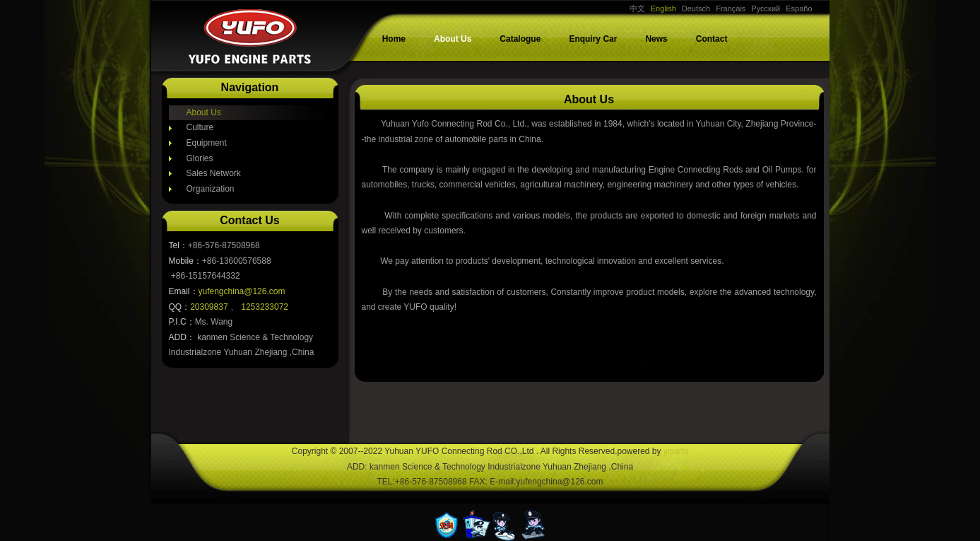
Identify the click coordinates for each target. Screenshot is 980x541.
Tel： (178, 245)
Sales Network (214, 173)
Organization (211, 189)
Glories (200, 158)
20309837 (210, 307)
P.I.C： (182, 322)
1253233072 (265, 307)
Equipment (207, 143)
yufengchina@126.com (242, 291)
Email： (184, 291)
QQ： (180, 307)
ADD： (182, 337)
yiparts (676, 451)
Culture (200, 127)
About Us (204, 112)
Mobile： (185, 261)
